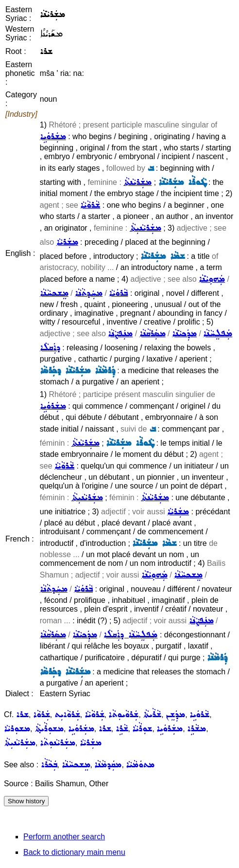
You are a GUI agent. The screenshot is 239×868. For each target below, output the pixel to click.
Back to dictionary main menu (74, 852)
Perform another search (64, 837)
